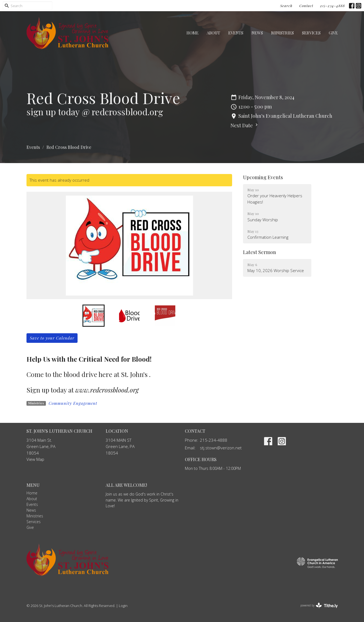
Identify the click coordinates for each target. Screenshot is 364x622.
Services (311, 33)
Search (286, 6)
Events (236, 33)
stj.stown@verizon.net (221, 448)
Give (333, 33)
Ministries (282, 33)
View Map (35, 459)
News (257, 33)
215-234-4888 (332, 6)
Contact (306, 6)
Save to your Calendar (52, 338)
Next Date (245, 125)
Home (193, 33)
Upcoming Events (263, 177)
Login (123, 606)
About (213, 33)
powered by (319, 605)
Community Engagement (73, 403)
